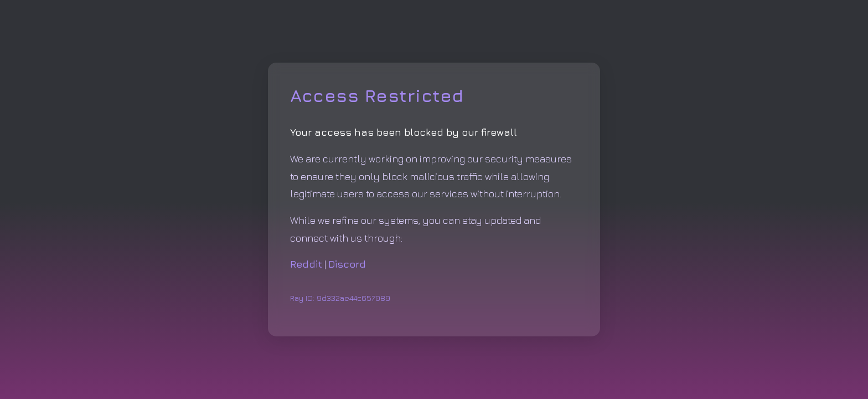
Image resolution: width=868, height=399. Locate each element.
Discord (347, 264)
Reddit (306, 264)
